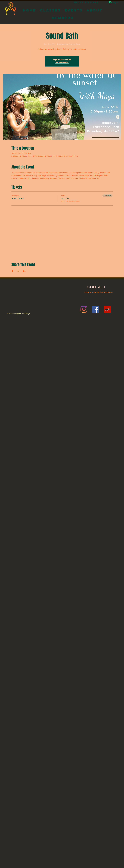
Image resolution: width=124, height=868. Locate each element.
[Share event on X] (18, 271)
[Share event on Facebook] (13, 271)
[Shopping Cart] (86, 2)
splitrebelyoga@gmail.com (101, 292)
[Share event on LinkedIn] (24, 271)
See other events (62, 62)
